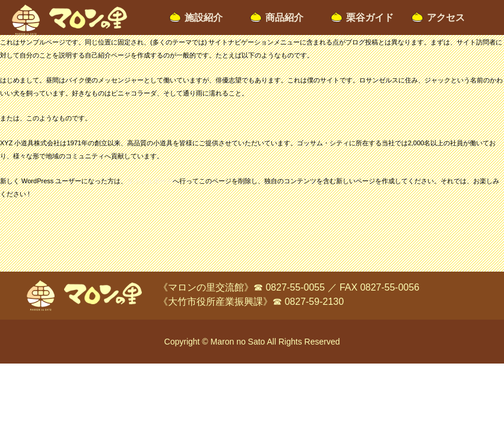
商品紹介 (284, 18)
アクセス (446, 18)
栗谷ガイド (370, 18)
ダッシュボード (150, 181)
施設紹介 (204, 18)
